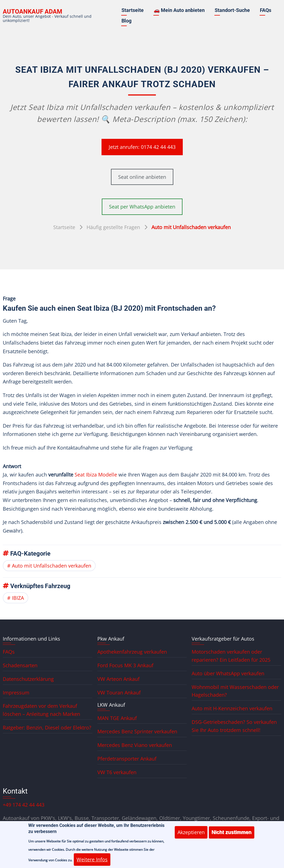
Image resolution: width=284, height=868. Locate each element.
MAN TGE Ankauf (117, 718)
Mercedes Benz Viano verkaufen (135, 745)
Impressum (16, 693)
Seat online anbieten (142, 177)
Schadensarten (20, 665)
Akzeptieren (191, 836)
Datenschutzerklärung (28, 679)
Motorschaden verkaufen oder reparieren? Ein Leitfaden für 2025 (231, 656)
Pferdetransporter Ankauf (127, 759)
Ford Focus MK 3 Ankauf (125, 665)
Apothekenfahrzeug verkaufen (132, 652)
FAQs (266, 10)
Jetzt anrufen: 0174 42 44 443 (142, 147)
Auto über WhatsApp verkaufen (228, 673)
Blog (126, 21)
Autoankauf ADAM (32, 12)
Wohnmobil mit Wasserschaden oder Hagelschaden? (235, 691)
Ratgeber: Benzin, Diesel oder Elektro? (47, 727)
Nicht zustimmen (232, 836)
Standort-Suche (232, 10)
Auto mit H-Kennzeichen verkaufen (232, 708)
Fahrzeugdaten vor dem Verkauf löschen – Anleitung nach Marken (41, 710)
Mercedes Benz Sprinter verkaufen (137, 731)
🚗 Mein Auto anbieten (179, 10)
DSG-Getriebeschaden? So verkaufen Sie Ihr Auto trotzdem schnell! (234, 726)
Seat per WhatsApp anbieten (142, 207)
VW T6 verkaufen (117, 772)
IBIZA (18, 598)
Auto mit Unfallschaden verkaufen (52, 566)
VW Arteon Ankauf (118, 679)
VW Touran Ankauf (119, 693)
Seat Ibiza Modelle (96, 475)
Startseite (133, 10)
